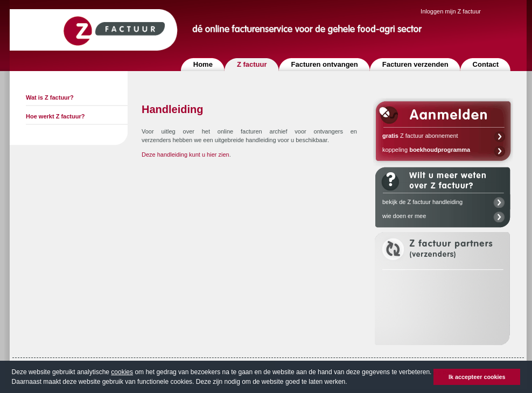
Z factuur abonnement (420, 136)
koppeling (426, 150)
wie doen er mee (404, 216)
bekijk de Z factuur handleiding (422, 202)
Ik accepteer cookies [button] (477, 377)
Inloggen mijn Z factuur (451, 11)
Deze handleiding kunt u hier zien (185, 155)
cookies (122, 372)
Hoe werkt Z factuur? (55, 116)
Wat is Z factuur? (50, 97)
